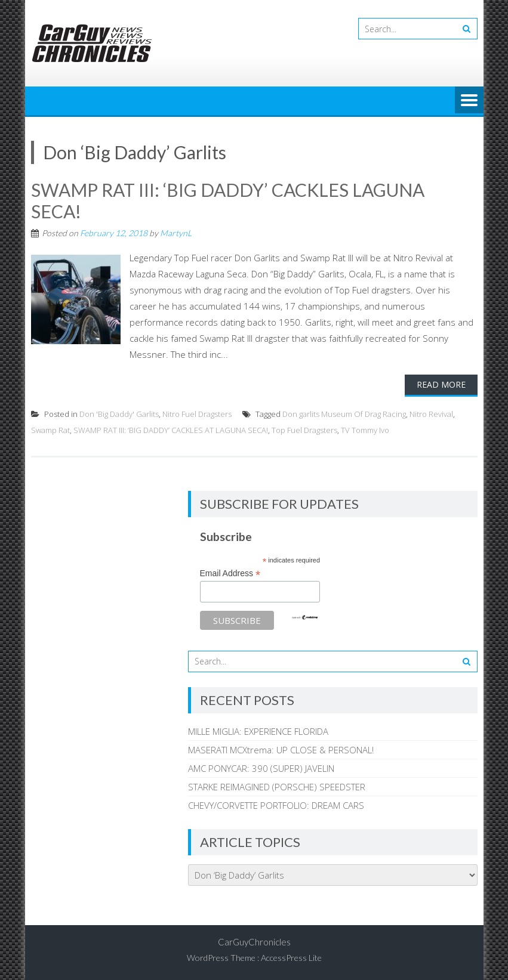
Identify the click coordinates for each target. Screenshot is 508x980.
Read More (441, 384)
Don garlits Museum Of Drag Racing (344, 414)
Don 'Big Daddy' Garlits (119, 414)
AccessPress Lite (291, 958)
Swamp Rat (50, 430)
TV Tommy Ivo (365, 430)
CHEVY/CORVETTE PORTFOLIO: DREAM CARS (276, 805)
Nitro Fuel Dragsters (197, 414)
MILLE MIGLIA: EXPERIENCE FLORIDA (258, 731)
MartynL (176, 233)
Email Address (230, 574)
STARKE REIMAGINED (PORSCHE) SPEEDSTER (277, 787)
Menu (469, 101)
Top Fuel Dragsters (304, 430)
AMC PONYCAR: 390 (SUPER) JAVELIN (261, 768)
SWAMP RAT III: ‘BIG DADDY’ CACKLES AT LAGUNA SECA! (171, 430)
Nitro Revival (431, 414)
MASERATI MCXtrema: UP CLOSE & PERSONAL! (281, 750)
